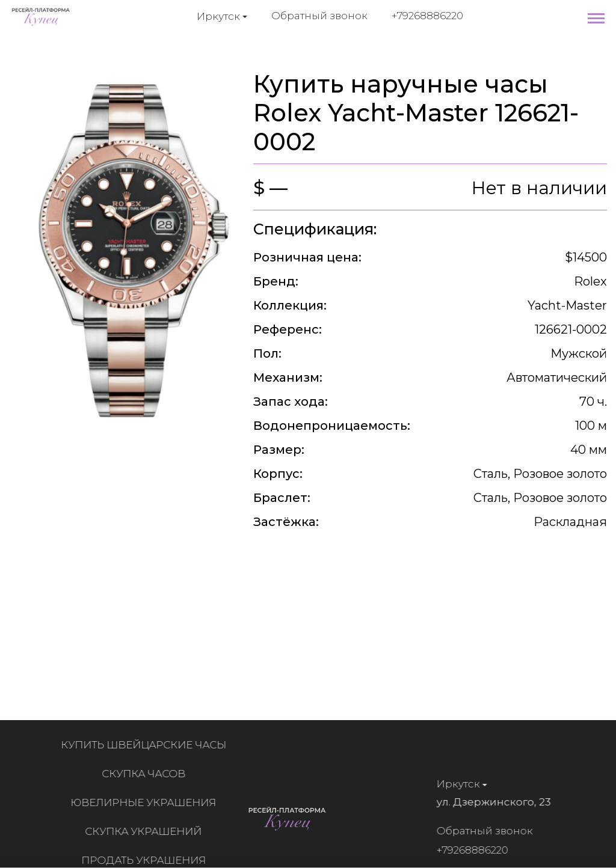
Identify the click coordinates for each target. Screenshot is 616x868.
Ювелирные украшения (147, 802)
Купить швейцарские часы (147, 745)
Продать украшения (147, 860)
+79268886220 (427, 16)
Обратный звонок (319, 16)
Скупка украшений (147, 831)
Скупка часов (147, 774)
